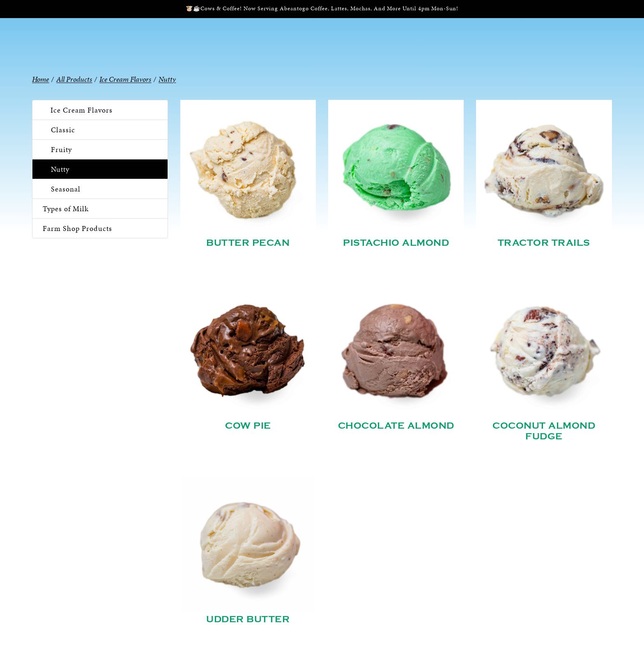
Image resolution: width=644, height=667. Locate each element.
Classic (63, 130)
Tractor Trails (544, 243)
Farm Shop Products (77, 228)
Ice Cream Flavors (82, 110)
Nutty (60, 169)
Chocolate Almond (396, 426)
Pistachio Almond (396, 243)
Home (40, 79)
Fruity (61, 149)
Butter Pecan (248, 243)
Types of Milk (66, 209)
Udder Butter (248, 619)
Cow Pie (248, 426)
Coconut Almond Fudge (544, 431)
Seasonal (66, 189)
